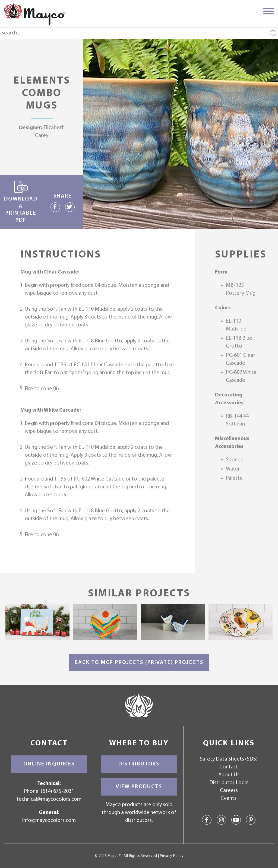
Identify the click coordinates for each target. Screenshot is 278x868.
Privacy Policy (172, 856)
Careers (229, 791)
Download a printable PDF (21, 202)
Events (229, 799)
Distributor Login (229, 783)
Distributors (139, 764)
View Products (139, 787)
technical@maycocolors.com (49, 799)
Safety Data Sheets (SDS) (229, 759)
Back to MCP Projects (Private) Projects (139, 663)
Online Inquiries (49, 764)
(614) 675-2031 (57, 791)
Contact (229, 767)
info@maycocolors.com (49, 821)
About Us (229, 775)
